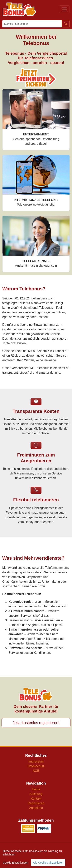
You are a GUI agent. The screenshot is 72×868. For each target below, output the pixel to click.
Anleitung (36, 794)
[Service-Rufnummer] (32, 24)
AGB (36, 771)
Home (36, 789)
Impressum (36, 761)
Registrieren (36, 803)
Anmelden (36, 808)
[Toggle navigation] (64, 9)
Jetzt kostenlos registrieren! (36, 723)
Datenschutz (36, 766)
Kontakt (36, 799)
